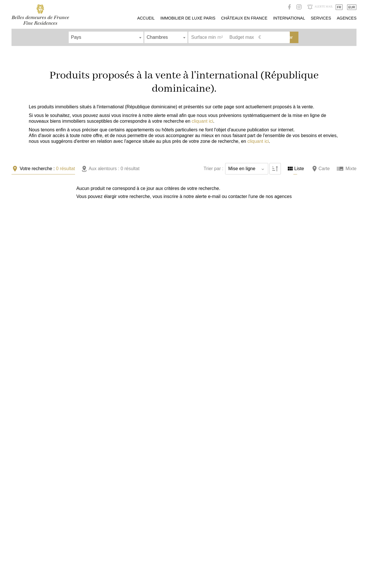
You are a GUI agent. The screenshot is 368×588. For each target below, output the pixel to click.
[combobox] (106, 37)
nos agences (65, 204)
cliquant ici (203, 121)
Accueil (40, 15)
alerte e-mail (146, 196)
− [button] (199, 201)
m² (220, 37)
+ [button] (199, 192)
